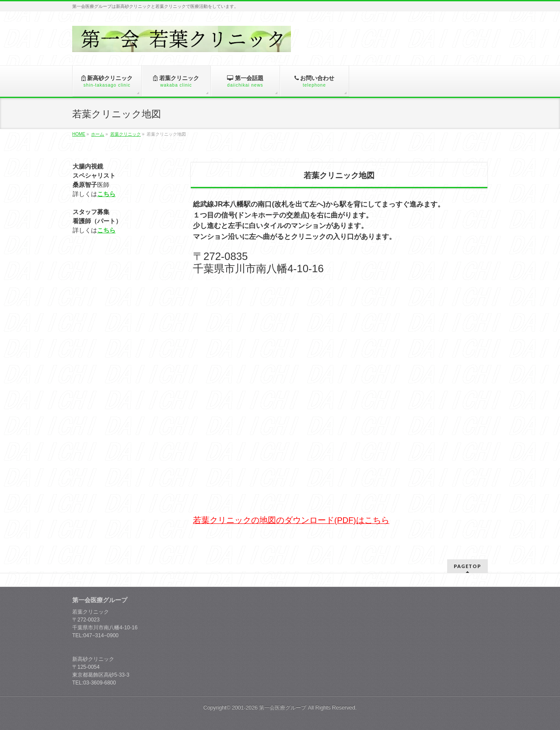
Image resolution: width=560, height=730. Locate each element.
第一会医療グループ (283, 708)
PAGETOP (467, 566)
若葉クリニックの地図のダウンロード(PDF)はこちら (291, 520)
